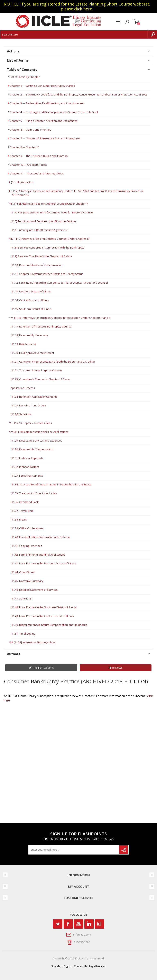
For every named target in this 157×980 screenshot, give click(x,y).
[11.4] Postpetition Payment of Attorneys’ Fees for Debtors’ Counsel (52, 212)
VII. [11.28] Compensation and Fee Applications (40, 432)
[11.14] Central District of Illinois (30, 300)
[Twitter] (58, 924)
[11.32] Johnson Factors (25, 467)
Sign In (68, 966)
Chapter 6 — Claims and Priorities (30, 130)
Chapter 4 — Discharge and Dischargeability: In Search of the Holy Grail (54, 112)
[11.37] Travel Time (22, 511)
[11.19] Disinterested (23, 344)
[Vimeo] (89, 924)
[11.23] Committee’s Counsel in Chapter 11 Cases (41, 379)
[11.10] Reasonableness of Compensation (37, 265)
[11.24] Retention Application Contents (34, 397)
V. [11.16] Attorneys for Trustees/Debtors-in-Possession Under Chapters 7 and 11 (61, 318)
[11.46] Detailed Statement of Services (34, 590)
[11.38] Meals (19, 519)
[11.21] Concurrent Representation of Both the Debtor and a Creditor (53, 362)
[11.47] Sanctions (21, 598)
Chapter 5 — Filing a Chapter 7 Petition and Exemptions (44, 121)
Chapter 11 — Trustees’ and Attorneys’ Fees (37, 173)
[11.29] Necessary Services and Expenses (36, 441)
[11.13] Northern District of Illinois (31, 291)
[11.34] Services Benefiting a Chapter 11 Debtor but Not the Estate (51, 484)
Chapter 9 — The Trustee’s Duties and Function (39, 156)
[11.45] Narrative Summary (27, 581)
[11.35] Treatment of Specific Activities (34, 493)
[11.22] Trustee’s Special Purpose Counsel (36, 370)
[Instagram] (99, 924)
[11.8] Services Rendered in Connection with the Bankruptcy (47, 247)
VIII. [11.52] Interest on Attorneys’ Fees (32, 642)
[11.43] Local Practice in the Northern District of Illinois (43, 563)
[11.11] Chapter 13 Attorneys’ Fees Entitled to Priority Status (47, 274)
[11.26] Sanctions (21, 414)
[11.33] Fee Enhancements (27, 476)
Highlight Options (43, 668)
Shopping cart (136, 22)
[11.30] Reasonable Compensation (32, 449)
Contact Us (81, 966)
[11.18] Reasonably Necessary (29, 335)
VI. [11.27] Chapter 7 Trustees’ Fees (31, 423)
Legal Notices (97, 966)
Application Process (23, 388)
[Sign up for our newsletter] (74, 850)
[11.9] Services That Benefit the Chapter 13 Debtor (41, 256)
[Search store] (74, 34)
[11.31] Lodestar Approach (27, 458)
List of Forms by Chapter (25, 77)
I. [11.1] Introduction (21, 182)
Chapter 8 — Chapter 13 (25, 147)
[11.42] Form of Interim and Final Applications (38, 555)
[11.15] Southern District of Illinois (31, 309)
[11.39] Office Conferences (27, 528)
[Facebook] (68, 924)
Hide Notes (116, 668)
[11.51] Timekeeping (23, 634)
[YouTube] (79, 924)
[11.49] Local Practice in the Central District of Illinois (42, 616)
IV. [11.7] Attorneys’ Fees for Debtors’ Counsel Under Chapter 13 (50, 239)
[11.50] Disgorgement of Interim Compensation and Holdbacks (49, 625)
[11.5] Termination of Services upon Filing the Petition (43, 221)
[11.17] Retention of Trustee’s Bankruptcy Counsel (41, 326)
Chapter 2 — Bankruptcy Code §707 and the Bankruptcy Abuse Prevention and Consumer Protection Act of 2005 (79, 94)
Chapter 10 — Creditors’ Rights (29, 165)
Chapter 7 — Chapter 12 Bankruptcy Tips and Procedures (45, 138)
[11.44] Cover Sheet (23, 572)
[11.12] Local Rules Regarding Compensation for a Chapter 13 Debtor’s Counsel (59, 283)
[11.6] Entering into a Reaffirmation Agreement (39, 230)
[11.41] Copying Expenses (26, 546)
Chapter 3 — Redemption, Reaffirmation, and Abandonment (47, 103)
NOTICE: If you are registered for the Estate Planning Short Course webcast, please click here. (77, 6)
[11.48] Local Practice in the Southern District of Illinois (44, 607)
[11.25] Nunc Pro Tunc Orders (29, 405)
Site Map (57, 966)
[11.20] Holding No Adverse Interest (32, 353)
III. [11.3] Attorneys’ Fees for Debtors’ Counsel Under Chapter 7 (49, 204)
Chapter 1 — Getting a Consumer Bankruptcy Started (42, 86)
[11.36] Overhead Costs (25, 502)
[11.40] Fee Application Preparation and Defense (41, 537)
